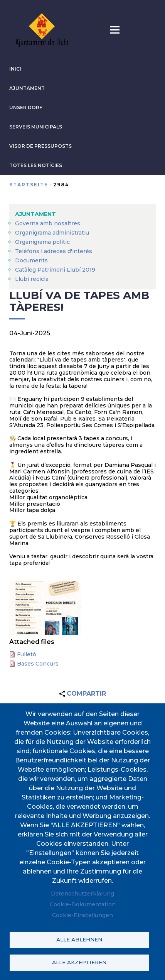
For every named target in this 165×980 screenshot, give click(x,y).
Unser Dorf (26, 107)
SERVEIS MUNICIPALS (36, 127)
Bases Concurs (38, 664)
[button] (45, 608)
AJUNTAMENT (27, 88)
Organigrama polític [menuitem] (42, 242)
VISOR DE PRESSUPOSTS (40, 146)
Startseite (29, 185)
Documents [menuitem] (31, 260)
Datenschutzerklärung (82, 894)
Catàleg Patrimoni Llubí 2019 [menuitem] (55, 270)
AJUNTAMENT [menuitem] (35, 214)
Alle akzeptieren (79, 962)
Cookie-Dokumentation (83, 904)
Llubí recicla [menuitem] (32, 279)
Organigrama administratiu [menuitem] (52, 233)
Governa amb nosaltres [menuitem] (48, 223)
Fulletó (27, 654)
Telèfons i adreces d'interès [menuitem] (54, 251)
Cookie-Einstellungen (82, 915)
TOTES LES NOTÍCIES (36, 165)
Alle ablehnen (79, 939)
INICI (15, 69)
